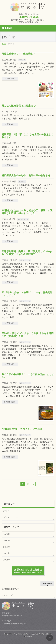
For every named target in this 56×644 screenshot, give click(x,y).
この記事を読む (10, 79)
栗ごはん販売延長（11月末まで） (20, 106)
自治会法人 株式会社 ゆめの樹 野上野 (29, 634)
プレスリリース (23, 219)
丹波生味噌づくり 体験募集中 (18, 54)
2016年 (7, 553)
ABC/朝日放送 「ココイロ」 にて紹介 (22, 429)
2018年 (7, 547)
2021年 (7, 534)
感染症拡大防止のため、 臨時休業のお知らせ (26, 175)
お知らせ (22, 60)
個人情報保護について (11, 589)
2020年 (7, 541)
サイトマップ (7, 595)
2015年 (7, 560)
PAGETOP (47, 583)
